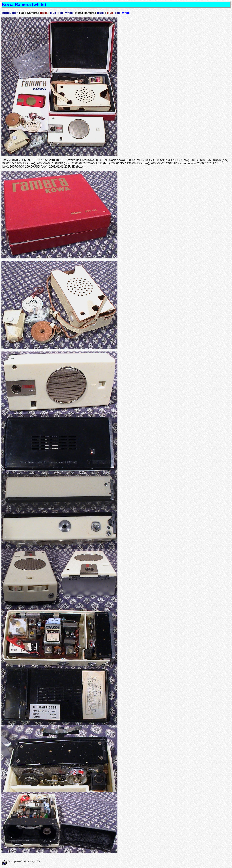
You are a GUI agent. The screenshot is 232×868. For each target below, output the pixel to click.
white (126, 13)
